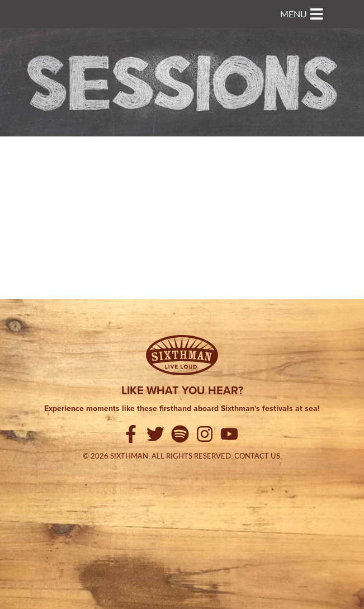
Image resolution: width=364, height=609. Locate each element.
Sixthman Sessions (52, 7)
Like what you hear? (182, 390)
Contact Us (257, 456)
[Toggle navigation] (302, 14)
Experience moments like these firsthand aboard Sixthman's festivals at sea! (182, 409)
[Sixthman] (182, 355)
